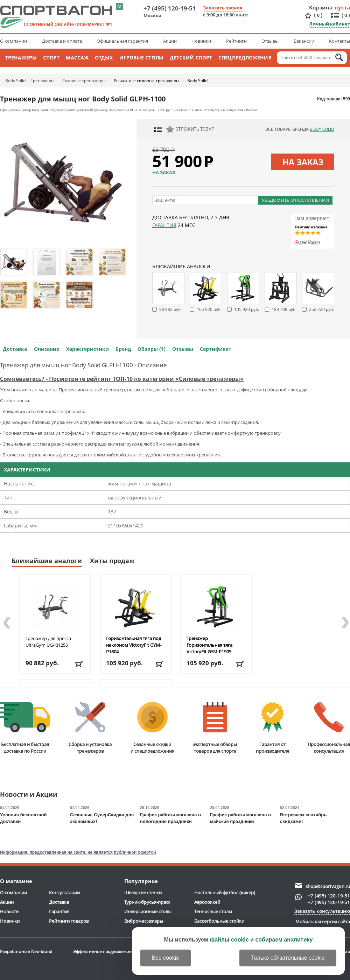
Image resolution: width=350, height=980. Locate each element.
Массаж (77, 58)
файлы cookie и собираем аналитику (261, 940)
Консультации (64, 893)
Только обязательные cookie (288, 958)
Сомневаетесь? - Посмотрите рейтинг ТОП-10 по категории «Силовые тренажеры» (122, 379)
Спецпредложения (245, 58)
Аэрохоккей (207, 902)
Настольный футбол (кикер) (225, 893)
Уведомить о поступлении (295, 200)
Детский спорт (191, 58)
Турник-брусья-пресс (147, 902)
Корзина (321, 7)
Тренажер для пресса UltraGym (48, 642)
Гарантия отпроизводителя (272, 728)
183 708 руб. (284, 309)
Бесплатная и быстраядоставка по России (25, 728)
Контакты (339, 41)
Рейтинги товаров (69, 921)
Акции (170, 41)
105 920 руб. (209, 309)
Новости (9, 911)
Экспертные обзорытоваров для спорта (215, 728)
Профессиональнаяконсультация (329, 728)
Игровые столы (141, 58)
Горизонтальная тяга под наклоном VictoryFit (134, 645)
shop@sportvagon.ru (328, 886)
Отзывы (270, 41)
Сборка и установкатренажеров (90, 728)
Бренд (123, 349)
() (318, 15)
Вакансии (304, 41)
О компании (13, 41)
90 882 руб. (170, 309)
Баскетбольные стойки (219, 921)
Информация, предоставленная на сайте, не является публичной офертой (78, 852)
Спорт (51, 58)
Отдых (104, 58)
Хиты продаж (112, 561)
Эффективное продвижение (109, 951)
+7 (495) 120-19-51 (170, 8)
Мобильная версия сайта (323, 922)
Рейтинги (236, 41)
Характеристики (87, 349)
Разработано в (26, 951)
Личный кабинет (330, 24)
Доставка (15, 349)
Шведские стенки (143, 893)
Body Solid (15, 81)
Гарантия (164, 225)
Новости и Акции (29, 795)
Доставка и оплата (62, 41)
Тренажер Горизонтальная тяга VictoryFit (209, 645)
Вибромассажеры (144, 921)
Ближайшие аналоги (47, 561)
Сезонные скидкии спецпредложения (152, 728)
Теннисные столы (213, 911)
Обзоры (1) (152, 349)
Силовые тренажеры (84, 81)
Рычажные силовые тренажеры (146, 81)
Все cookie (166, 958)
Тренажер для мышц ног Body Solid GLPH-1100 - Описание (83, 365)
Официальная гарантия (122, 41)
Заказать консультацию (322, 911)
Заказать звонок (223, 8)
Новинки (201, 41)
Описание (47, 349)
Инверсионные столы (148, 911)
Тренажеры (21, 58)
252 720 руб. (321, 309)
